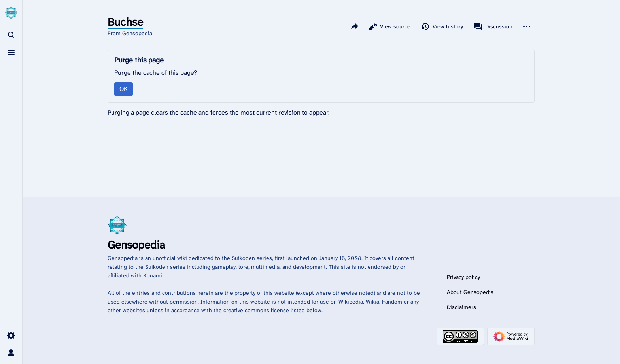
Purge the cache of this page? (156, 73)
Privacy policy (463, 277)
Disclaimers (461, 307)
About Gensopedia (470, 292)
